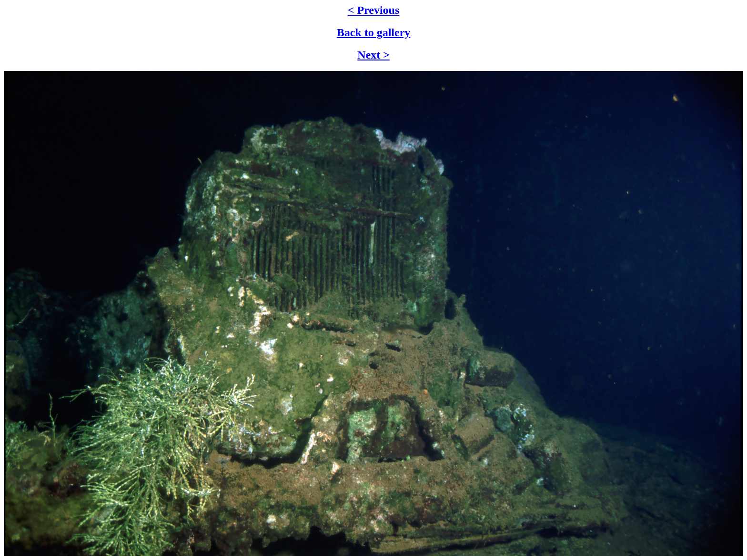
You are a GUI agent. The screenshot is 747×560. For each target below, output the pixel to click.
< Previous (374, 10)
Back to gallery (374, 32)
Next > (373, 55)
